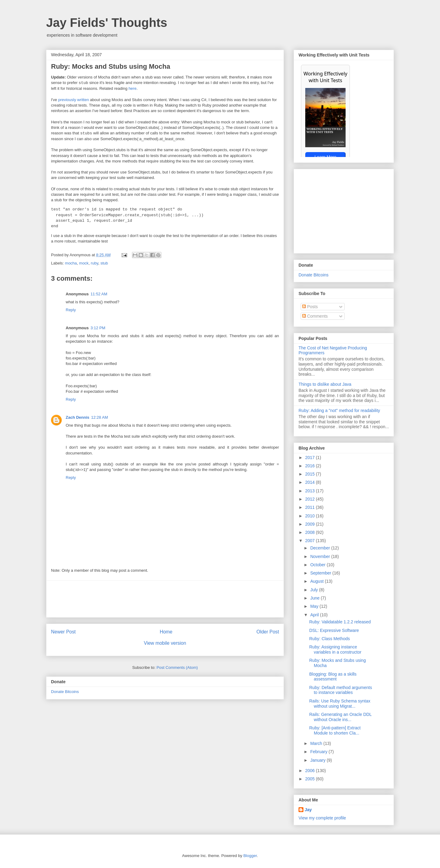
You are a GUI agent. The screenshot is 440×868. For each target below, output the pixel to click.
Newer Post (63, 632)
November (321, 556)
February (319, 752)
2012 (311, 499)
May (315, 606)
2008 (311, 532)
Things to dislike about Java (325, 384)
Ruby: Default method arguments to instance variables (341, 690)
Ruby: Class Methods (330, 639)
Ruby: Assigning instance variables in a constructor (335, 649)
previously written (73, 100)
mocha (71, 263)
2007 (311, 541)
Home (166, 632)
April (315, 615)
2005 (311, 779)
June (315, 598)
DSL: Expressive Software (334, 630)
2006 (311, 771)
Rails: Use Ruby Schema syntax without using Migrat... (340, 704)
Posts (310, 307)
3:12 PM (98, 328)
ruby (94, 263)
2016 (311, 466)
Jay (308, 810)
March (317, 743)
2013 (311, 491)
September (321, 573)
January (318, 760)
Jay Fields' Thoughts (107, 23)
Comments (315, 316)
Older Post (268, 632)
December (321, 548)
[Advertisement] (165, 599)
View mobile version (165, 643)
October (318, 565)
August (317, 581)
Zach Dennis (77, 417)
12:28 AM (99, 417)
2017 (311, 458)
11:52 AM (99, 294)
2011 (311, 507)
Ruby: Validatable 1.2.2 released (340, 622)
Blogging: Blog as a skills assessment (333, 677)
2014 (311, 482)
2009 (311, 524)
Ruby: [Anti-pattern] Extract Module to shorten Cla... (335, 730)
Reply (71, 310)
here (133, 88)
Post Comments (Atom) (177, 667)
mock (84, 263)
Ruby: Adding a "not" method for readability (339, 410)
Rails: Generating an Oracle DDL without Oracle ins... (340, 717)
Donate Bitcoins (65, 692)
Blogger (250, 856)
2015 (311, 474)
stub (104, 263)
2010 (311, 516)
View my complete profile (322, 818)
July (315, 590)
